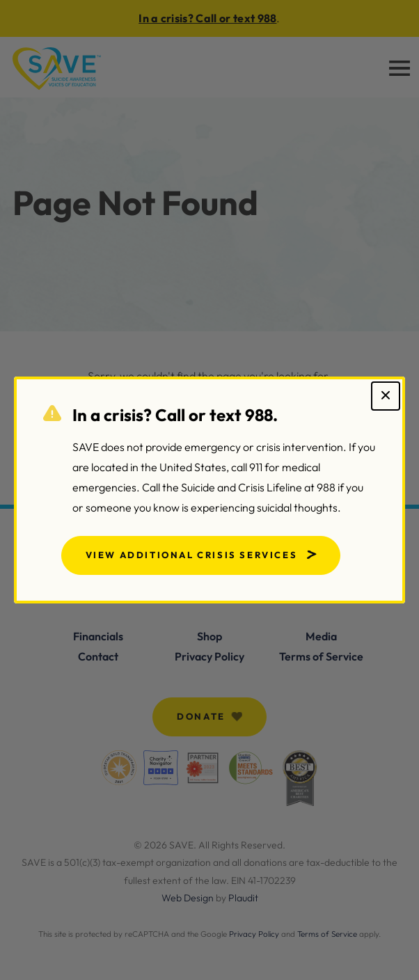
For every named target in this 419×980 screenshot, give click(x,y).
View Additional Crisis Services (192, 555)
